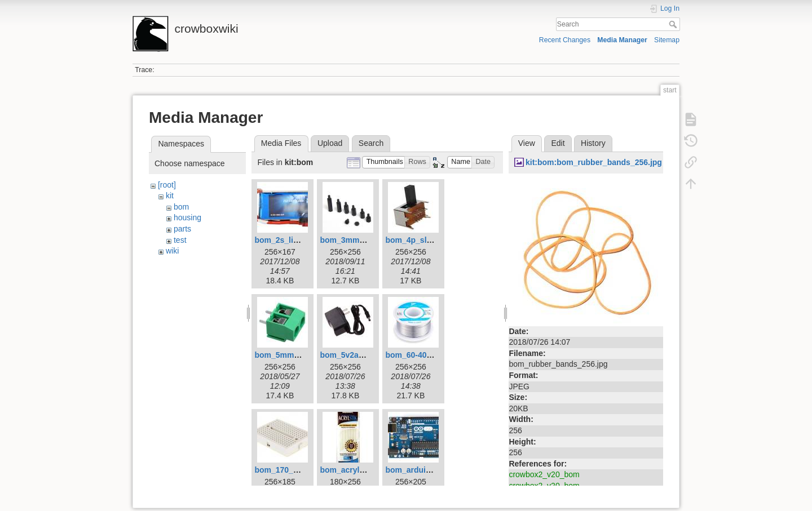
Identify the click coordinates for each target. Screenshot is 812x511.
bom (181, 207)
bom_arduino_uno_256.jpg (435, 470)
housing (187, 217)
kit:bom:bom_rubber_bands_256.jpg (594, 162)
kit (170, 195)
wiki (172, 251)
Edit (558, 143)
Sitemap (667, 40)
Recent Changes (565, 40)
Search (674, 24)
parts (182, 229)
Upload (330, 143)
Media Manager (622, 40)
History (593, 143)
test (180, 240)
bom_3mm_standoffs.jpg (367, 240)
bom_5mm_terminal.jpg (299, 355)
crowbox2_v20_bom (544, 474)
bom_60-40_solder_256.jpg (436, 355)
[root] (167, 185)
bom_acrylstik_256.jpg (362, 470)
